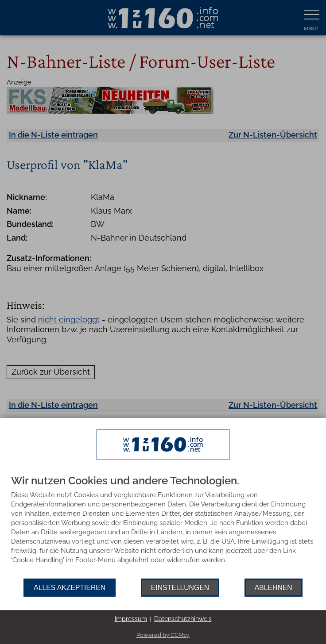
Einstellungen (180, 588)
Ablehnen (274, 588)
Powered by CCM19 (163, 635)
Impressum (131, 619)
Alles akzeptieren (70, 588)
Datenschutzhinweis (183, 619)
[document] (163, 527)
